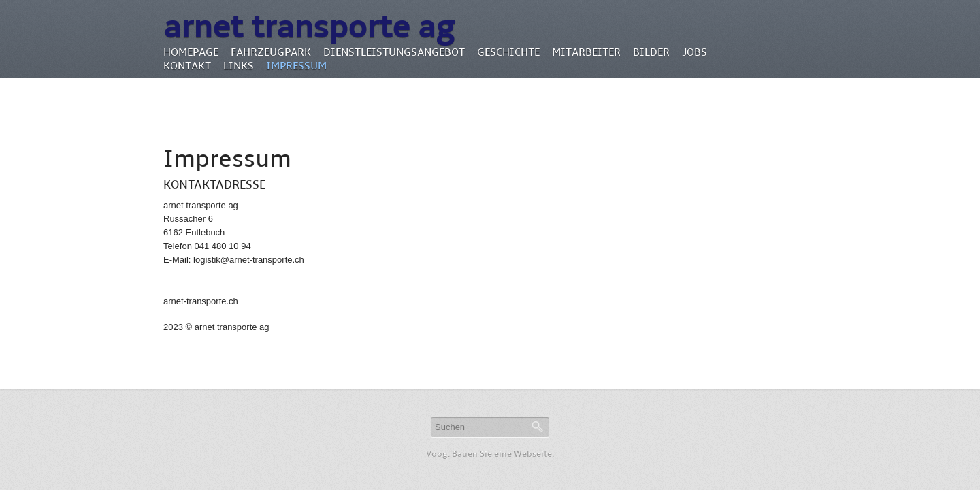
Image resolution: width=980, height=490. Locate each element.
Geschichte (508, 52)
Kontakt (187, 66)
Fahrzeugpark (271, 52)
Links (239, 66)
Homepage (191, 52)
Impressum (296, 66)
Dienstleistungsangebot (394, 52)
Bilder (651, 52)
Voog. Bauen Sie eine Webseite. (490, 454)
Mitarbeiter (586, 52)
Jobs (695, 52)
